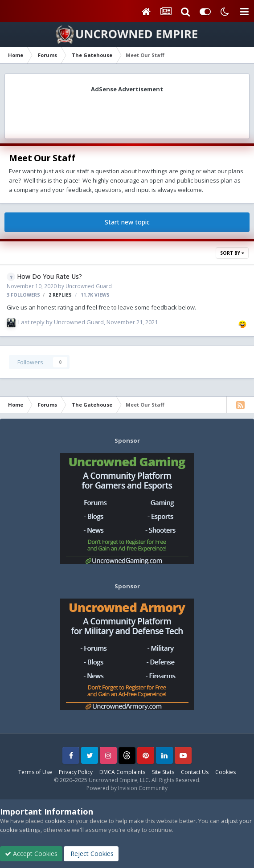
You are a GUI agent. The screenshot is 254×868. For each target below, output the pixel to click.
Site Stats (163, 772)
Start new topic (127, 222)
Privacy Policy (76, 772)
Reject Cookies (91, 854)
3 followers (23, 295)
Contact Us (195, 772)
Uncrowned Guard (89, 286)
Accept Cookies (31, 854)
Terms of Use (35, 772)
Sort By (232, 253)
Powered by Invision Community (127, 788)
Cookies (225, 772)
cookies (55, 821)
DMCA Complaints (122, 772)
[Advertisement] (127, 113)
